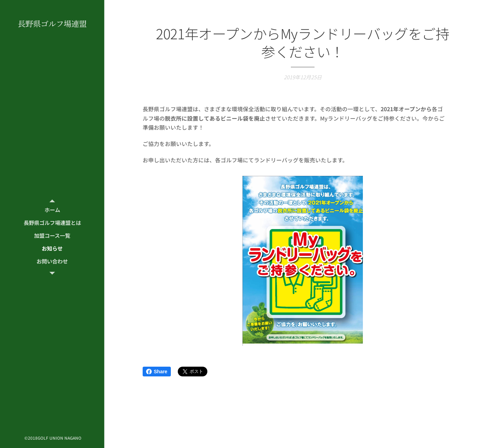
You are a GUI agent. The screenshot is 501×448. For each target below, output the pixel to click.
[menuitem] (52, 210)
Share (157, 372)
